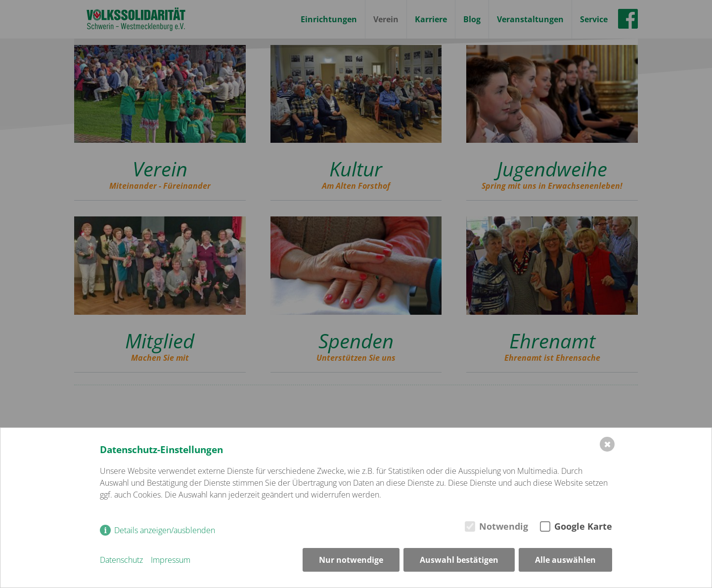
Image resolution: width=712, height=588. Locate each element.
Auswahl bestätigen (459, 560)
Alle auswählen (565, 560)
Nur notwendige (351, 560)
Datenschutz (121, 560)
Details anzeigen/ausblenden (165, 530)
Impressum (171, 560)
